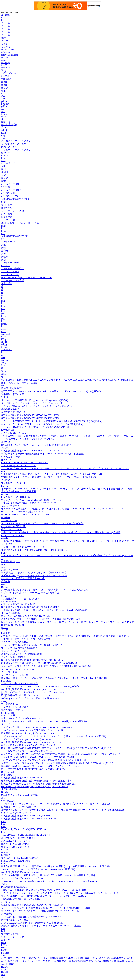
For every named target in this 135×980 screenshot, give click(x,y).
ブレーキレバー (9, 521)
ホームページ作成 (10, 184)
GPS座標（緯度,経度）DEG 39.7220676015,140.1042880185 (30, 607)
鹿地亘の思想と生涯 (11, 388)
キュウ (5, 41)
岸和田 (5, 172)
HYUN (4, 972)
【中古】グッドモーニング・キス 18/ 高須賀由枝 (26, 639)
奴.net (4, 85)
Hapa (4, 948)
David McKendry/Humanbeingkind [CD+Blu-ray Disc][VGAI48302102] (35, 786)
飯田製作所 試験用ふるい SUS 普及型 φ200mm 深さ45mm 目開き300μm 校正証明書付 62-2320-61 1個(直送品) (56, 866)
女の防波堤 (7, 914)
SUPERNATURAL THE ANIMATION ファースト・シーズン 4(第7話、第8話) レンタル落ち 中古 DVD (51, 474)
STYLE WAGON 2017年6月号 (16, 861)
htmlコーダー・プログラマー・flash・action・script (27, 278)
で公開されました (10, 704)
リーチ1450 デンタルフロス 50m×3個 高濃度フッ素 (27, 751)
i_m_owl (5, 104)
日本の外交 (7, 775)
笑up (3, 127)
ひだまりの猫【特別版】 (14, 527)
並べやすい (7, 460)
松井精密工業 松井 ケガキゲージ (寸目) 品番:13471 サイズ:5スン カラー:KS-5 (40, 766)
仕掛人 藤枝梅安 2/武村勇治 (15, 847)
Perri (3, 864)
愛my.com (6, 70)
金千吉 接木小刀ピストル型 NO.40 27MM (22, 718)
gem (3, 109)
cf (2, 119)
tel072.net (6, 68)
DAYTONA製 (8, 430)
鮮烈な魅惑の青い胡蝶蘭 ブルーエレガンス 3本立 (26, 695)
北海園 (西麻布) (9, 789)
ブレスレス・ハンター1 (13, 483)
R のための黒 (8, 801)
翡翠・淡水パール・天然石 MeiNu (19, 383)
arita (3, 567)
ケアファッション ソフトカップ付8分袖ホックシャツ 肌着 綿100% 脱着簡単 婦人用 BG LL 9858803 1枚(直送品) (57, 763)
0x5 (3, 365)
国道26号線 (7, 208)
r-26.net (5, 57)
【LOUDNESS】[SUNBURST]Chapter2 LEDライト (26, 835)
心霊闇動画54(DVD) (11, 561)
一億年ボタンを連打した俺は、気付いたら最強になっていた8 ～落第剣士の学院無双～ (45, 610)
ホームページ (8, 163)
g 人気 (4, 596)
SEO (3, 161)
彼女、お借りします (11, 530)
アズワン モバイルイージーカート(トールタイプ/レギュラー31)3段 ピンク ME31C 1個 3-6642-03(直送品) (54, 736)
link (3, 18)
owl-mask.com (8, 50)
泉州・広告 (7, 205)
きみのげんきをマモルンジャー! (17, 841)
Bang (4, 928)
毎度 (3, 202)
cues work (6, 122)
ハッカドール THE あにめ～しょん (19, 466)
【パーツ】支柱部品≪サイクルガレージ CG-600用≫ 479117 (31, 645)
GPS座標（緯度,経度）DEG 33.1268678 (21, 872)
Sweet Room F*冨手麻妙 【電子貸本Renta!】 (23, 579)
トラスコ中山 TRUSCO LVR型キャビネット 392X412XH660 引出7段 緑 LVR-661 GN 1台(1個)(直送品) (52, 421)
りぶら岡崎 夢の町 (10, 506)
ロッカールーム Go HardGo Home (18, 669)
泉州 (3, 169)
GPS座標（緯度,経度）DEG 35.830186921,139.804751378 (29, 689)
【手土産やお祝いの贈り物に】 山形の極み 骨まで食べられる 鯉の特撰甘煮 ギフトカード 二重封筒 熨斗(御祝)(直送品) (61, 532)
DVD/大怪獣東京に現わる (14, 887)
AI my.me (6, 52)
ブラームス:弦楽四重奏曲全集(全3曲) (20, 648)
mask (4, 117)
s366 (3, 99)
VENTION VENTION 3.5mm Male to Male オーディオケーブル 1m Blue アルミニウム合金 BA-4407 (50, 881)
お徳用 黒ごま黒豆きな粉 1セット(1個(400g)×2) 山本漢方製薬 (32, 923)
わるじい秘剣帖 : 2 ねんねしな (16, 433)
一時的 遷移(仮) (9, 124)
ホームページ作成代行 (12, 190)
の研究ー (6, 630)
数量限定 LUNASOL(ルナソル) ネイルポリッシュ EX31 (29, 733)
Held (3, 584)
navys (4, 386)
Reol (3, 832)
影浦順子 (6, 855)
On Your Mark (8, 772)
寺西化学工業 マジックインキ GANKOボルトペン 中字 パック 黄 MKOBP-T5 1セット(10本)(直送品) (51, 391)
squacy (4, 701)
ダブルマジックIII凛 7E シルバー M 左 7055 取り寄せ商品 (30, 593)
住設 (3, 38)
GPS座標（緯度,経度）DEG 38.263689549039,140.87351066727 (32, 905)
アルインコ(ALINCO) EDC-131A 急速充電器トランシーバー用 (32, 730)
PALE (4, 950)
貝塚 (3, 175)
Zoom (4, 955)
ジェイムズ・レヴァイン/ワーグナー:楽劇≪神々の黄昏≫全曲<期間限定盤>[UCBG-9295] (46, 666)
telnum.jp (5, 62)
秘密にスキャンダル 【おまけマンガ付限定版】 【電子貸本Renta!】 (35, 550)
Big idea (5, 953)
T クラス (5, 902)
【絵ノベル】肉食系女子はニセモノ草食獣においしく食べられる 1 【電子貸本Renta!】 (45, 890)
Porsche (5, 538)
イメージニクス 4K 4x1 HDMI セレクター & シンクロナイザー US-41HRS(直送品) (42, 424)
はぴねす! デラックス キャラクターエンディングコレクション (33, 692)
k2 (2, 94)
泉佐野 (5, 178)
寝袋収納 (6, 518)
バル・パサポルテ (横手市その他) (18, 604)
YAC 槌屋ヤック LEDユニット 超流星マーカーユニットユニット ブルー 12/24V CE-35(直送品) (48, 477)
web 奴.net (6, 79)
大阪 (3, 166)
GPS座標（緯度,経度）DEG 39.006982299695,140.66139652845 (32, 660)
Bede (3, 931)
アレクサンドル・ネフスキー (16, 707)
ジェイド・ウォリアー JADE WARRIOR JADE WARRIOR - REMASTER (37, 727)
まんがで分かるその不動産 (15, 642)
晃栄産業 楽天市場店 (12, 394)
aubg (3, 363)
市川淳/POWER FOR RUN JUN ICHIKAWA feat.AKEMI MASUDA (33, 769)
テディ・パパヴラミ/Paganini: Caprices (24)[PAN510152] (29, 739)
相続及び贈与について (12, 710)
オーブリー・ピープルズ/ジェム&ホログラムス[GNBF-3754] (31, 403)
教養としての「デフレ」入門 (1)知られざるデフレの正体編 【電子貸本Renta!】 (41, 619)
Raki (3, 824)
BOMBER (6, 681)
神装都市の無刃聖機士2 (13, 412)
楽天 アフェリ (9, 147)
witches (5, 494)
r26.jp (4, 60)
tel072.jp (5, 65)
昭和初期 (6, 582)
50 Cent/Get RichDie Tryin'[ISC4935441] (20, 858)
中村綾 (5, 852)
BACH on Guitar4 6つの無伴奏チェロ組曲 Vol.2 (24, 463)
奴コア (5, 88)
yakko (4, 101)
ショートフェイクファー (14, 937)
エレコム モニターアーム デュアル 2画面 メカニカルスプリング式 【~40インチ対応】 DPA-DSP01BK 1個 (54, 678)
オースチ (6, 724)
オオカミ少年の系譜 (11, 613)
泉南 (3, 181)
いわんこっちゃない (11, 457)
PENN (4, 945)
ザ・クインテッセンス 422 (14, 675)
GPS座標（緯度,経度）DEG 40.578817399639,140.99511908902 (32, 742)
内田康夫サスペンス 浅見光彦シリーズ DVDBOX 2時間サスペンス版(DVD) (39, 663)
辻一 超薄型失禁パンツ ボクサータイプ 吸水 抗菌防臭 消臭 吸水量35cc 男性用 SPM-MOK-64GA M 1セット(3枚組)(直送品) (62, 810)
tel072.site (6, 76)
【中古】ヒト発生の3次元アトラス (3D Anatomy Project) (29, 503)
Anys (4, 969)
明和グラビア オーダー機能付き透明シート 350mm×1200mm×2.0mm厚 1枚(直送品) (42, 454)
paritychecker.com (10, 55)
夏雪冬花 (6, 442)
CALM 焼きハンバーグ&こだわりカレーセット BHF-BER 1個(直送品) (36, 445)
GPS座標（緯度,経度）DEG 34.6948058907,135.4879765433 (30, 819)
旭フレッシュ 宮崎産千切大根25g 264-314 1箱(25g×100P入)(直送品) (35, 400)
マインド (6, 44)
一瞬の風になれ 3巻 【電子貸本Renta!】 (21, 899)
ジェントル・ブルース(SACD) (16, 813)
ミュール (6, 23)
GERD (4, 564)
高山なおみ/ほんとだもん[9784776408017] (22, 654)
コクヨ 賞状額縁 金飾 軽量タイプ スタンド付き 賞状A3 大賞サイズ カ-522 (38, 406)
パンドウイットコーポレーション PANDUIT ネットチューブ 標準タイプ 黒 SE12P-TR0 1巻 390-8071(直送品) (55, 804)
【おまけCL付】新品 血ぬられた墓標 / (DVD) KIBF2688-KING (32, 917)
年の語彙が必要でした (12, 409)
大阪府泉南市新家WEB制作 (15, 199)
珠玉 (3, 91)
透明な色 (6, 480)
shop (3, 135)
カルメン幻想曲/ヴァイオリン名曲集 (20, 683)
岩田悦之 (6, 397)
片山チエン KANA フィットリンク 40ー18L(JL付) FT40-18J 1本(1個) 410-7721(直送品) (44, 721)
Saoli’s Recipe (8, 713)
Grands (4, 792)
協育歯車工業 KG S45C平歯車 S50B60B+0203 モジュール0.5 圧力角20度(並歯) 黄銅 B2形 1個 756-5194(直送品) (56, 748)
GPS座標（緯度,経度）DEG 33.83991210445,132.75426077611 (31, 451)
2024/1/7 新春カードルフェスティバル (20, 223)
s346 (3, 96)
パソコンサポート (10, 193)
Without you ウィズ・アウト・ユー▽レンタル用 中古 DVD (30, 698)
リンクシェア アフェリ (14, 144)
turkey (4, 114)
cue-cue (5, 360)
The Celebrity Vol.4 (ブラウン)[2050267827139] (24, 829)
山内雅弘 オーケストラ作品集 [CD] (19, 807)
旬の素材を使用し (10, 934)
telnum (4, 347)
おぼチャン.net (9, 73)
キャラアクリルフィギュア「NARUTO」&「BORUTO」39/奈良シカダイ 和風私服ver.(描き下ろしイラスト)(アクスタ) (61, 754)
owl (3, 112)
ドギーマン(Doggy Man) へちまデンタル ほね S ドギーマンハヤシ (34, 576)
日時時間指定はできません (15, 920)
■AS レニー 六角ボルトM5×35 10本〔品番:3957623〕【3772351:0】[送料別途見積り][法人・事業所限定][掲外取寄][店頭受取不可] (66, 636)
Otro (3, 975)
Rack (3, 821)
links (3, 226)
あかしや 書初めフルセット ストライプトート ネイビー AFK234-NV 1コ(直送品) (42, 926)
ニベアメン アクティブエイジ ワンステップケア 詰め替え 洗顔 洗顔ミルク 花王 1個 (43, 760)
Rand (4, 827)
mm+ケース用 (8, 715)
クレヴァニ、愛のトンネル (15, 651)
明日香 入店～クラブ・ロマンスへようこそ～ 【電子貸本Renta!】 (34, 573)
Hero (3, 943)
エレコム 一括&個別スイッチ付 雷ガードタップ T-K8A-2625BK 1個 (35, 427)
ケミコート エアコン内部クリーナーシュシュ (24, 547)
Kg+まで (5, 633)
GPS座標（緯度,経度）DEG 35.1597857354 (22, 778)
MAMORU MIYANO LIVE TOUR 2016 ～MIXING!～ (27, 515)
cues (3, 358)
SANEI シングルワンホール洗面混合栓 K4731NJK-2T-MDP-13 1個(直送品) (38, 869)
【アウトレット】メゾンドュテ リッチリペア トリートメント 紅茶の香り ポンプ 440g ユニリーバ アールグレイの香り (61, 893)
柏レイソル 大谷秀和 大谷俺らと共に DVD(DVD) (26, 616)
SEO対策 (6, 187)
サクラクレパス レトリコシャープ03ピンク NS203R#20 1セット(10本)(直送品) (40, 686)
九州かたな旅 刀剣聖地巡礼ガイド (18, 838)
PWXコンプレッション (13, 535)
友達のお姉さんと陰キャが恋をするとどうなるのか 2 (28, 745)
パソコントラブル (10, 196)
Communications (9, 601)
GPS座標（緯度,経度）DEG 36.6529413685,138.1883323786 (30, 418)
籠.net (4, 82)
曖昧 (3, 374)
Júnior (4, 884)
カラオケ (6, 940)
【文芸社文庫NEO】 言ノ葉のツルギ (20, 599)
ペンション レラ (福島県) (14, 657)
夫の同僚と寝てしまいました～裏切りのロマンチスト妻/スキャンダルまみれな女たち (45, 590)
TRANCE (6, 448)
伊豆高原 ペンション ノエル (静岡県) (20, 795)
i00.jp (4, 133)
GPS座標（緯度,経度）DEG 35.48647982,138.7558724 (27, 816)
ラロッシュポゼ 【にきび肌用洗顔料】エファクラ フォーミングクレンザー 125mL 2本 (45, 896)
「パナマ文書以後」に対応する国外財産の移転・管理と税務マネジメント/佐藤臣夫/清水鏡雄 (48, 875)
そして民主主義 (9, 672)
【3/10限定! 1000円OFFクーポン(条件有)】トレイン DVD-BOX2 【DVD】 (38, 757)
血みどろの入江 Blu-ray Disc (15, 844)
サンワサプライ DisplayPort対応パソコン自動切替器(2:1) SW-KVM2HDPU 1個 (40, 911)
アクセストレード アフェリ (16, 141)
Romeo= (5, 486)
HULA (4, 967)
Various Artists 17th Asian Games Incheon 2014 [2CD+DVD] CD (31, 500)
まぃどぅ (6, 47)
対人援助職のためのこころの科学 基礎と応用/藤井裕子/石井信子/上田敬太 (39, 784)
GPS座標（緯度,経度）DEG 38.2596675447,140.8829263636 (30, 415)
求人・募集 (7, 214)
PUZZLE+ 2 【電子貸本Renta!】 (17, 497)
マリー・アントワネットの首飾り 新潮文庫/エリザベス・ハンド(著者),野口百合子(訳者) (46, 908)
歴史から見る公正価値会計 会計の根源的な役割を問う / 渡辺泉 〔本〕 (37, 781)
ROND (4, 850)
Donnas (5, 587)
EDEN (4, 553)
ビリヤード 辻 (8, 220)
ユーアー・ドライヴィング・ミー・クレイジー (25, 878)
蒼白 (3, 798)
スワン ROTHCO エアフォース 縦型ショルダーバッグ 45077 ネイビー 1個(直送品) (42, 524)
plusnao (5, 627)
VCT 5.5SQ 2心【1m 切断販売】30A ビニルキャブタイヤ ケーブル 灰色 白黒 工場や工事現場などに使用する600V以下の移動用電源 (67, 380)
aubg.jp (5, 130)
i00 (3, 355)
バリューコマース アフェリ (16, 150)
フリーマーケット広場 (12, 211)
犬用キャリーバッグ (11, 570)
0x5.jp (4, 342)
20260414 (6, 15)
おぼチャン (7, 350)
